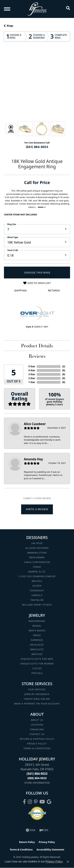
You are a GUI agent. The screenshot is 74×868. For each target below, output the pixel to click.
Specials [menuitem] (37, 673)
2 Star (32, 378)
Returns (54, 290)
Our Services (37, 689)
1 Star (32, 382)
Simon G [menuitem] (37, 595)
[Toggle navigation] (7, 9)
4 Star (32, 370)
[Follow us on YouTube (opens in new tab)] (42, 802)
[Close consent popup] (68, 862)
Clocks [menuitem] (37, 668)
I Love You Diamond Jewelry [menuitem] (37, 576)
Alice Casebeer (35, 424)
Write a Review (37, 509)
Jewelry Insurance (37, 694)
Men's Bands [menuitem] (37, 630)
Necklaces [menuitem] (37, 645)
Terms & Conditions (37, 748)
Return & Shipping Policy (37, 739)
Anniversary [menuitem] (37, 621)
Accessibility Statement (50, 850)
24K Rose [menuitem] (37, 543)
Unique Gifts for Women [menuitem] (37, 664)
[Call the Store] (37, 774)
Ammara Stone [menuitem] (37, 553)
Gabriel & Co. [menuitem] (37, 572)
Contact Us (37, 734)
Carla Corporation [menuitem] (37, 562)
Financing (37, 729)
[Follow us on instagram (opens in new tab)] (30, 802)
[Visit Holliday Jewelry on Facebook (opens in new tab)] (24, 802)
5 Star (32, 366)
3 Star (32, 374)
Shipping (20, 290)
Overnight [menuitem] (37, 590)
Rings (10, 26)
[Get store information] (37, 783)
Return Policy (27, 842)
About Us (37, 720)
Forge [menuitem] (37, 567)
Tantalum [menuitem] (37, 600)
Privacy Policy (37, 744)
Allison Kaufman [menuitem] (37, 548)
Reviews (37, 356)
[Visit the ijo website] (44, 830)
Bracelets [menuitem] (37, 649)
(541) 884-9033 (37, 147)
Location (37, 725)
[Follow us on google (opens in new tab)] (49, 802)
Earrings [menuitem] (37, 640)
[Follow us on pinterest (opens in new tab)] (36, 802)
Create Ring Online (37, 699)
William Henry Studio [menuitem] (37, 605)
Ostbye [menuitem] (37, 586)
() (64, 366)
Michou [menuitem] (37, 581)
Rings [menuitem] (37, 635)
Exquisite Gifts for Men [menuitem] (37, 659)
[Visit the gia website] (31, 830)
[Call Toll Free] (37, 778)
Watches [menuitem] (37, 654)
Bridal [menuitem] (37, 626)
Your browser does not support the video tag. (37, 66)
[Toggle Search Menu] (68, 9)
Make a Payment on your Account (37, 704)
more (42, 207)
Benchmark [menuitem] (37, 557)
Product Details (37, 346)
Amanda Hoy (33, 459)
